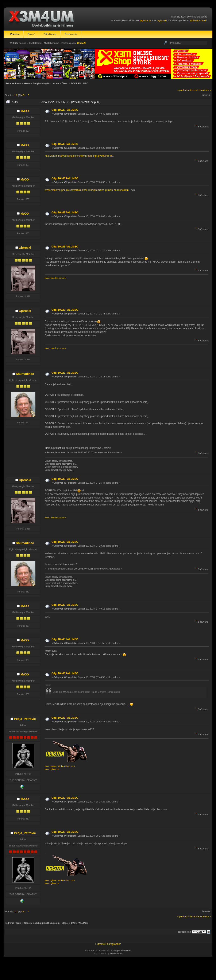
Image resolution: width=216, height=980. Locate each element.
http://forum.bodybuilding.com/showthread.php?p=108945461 (79, 156)
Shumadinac (25, 374)
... (26, 95)
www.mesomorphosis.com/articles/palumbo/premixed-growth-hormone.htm (87, 190)
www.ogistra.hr (52, 769)
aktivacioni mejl (198, 20)
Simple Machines (122, 951)
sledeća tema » (204, 90)
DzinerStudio (117, 953)
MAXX (25, 111)
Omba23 (82, 43)
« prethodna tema (186, 90)
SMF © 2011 (105, 951)
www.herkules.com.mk (55, 278)
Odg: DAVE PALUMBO (65, 110)
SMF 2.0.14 (91, 951)
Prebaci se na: (184, 932)
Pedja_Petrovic (25, 719)
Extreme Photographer (108, 944)
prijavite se (145, 20)
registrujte (162, 20)
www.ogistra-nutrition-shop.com (60, 766)
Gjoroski (25, 248)
